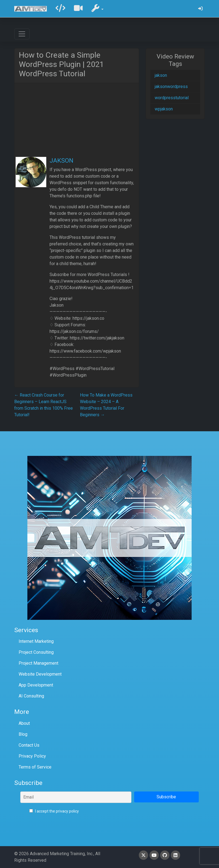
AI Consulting (31, 696)
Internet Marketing (36, 641)
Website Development (40, 674)
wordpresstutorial (172, 98)
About (24, 723)
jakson (161, 75)
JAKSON (61, 161)
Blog (23, 734)
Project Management (38, 663)
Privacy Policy (32, 756)
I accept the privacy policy (54, 811)
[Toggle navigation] (22, 34)
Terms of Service (35, 767)
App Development (36, 685)
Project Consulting (36, 652)
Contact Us (29, 745)
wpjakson (164, 109)
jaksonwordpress (171, 86)
